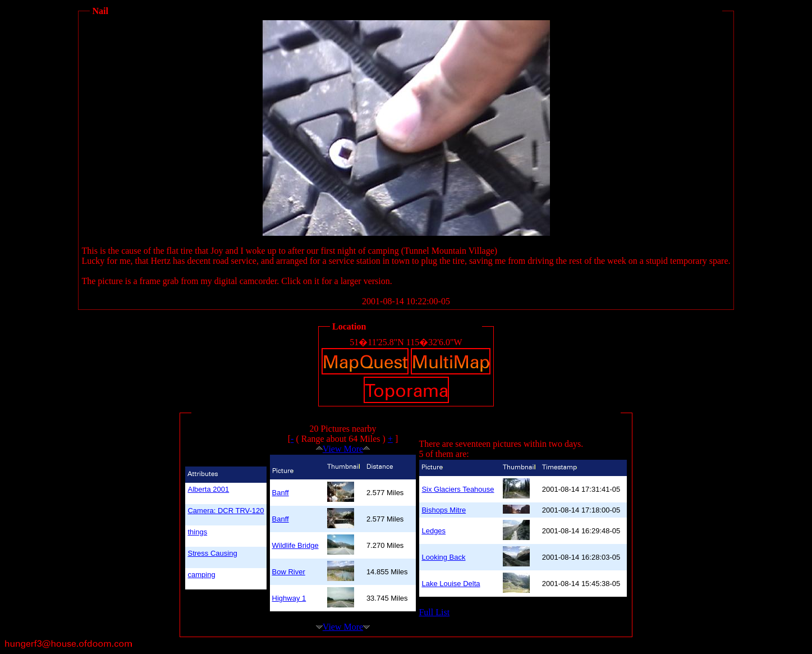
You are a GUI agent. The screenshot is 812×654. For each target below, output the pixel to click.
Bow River (289, 572)
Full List (434, 612)
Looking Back (443, 557)
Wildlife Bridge (295, 545)
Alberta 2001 (208, 489)
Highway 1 (289, 598)
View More (343, 449)
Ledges (433, 531)
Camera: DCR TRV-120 (226, 511)
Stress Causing (212, 553)
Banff (281, 493)
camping (201, 575)
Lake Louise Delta (451, 584)
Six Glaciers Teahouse (458, 489)
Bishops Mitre (444, 510)
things (197, 532)
